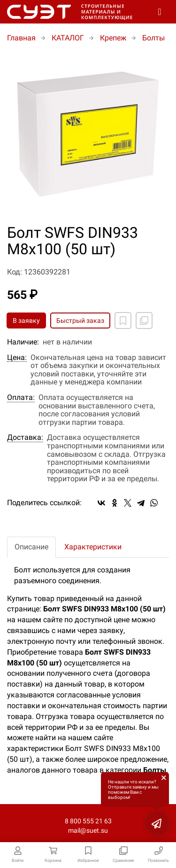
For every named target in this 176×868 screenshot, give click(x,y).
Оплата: (21, 398)
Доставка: (25, 438)
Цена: (17, 358)
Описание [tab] (31, 547)
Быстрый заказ (80, 321)
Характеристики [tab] (93, 547)
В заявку (26, 321)
